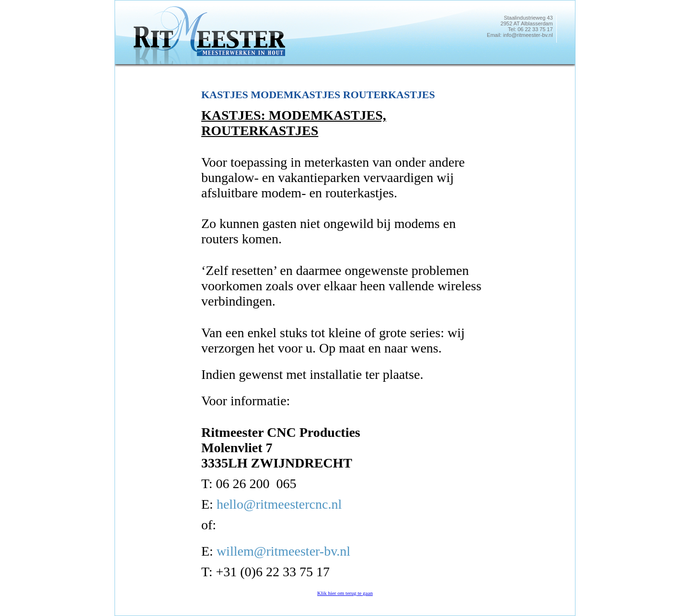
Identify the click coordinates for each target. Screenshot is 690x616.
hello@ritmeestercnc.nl (279, 504)
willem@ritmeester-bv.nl (283, 551)
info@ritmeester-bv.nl (528, 35)
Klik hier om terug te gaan (345, 593)
